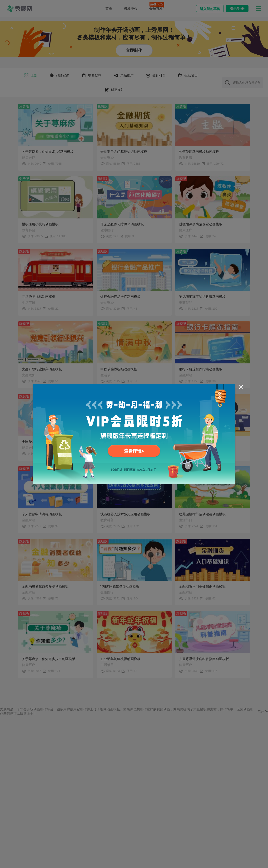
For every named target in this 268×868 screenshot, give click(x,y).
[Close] (241, 387)
